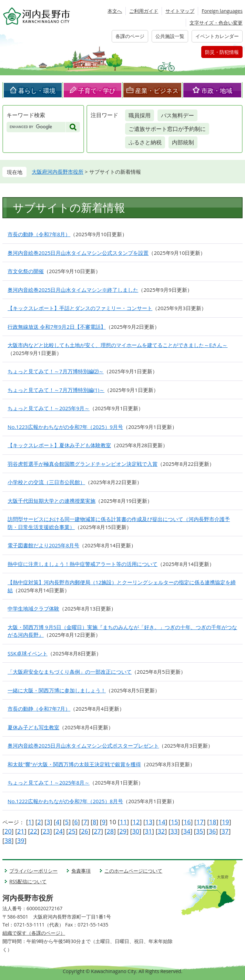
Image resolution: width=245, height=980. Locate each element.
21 (21, 831)
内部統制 (183, 142)
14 (162, 822)
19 (226, 822)
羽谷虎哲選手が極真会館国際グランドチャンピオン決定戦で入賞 (83, 464)
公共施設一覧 (170, 36)
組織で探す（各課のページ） (34, 933)
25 (72, 831)
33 (174, 831)
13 (149, 822)
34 (187, 831)
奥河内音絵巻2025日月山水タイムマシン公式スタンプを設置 (78, 253)
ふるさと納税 (145, 142)
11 (124, 822)
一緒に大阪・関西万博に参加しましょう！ (57, 690)
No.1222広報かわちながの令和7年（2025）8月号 (65, 801)
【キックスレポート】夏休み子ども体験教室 (59, 445)
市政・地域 (217, 90)
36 (212, 831)
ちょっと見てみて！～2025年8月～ (49, 782)
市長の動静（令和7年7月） (39, 709)
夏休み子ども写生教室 (33, 727)
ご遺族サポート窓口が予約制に (167, 129)
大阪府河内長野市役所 (58, 172)
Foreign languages (222, 11)
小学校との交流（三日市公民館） (46, 482)
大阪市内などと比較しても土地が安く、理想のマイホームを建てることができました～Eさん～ (118, 345)
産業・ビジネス (157, 90)
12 (136, 822)
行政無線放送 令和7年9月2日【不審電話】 (57, 327)
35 (200, 831)
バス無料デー (177, 115)
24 (59, 831)
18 (213, 822)
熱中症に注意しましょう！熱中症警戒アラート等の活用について (83, 564)
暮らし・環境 (37, 90)
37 (225, 831)
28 (110, 831)
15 (175, 822)
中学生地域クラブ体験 (33, 608)
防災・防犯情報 (222, 52)
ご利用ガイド (144, 11)
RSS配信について (28, 881)
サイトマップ (180, 11)
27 (97, 831)
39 (21, 840)
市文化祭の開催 (26, 271)
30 (136, 831)
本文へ (115, 11)
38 (8, 840)
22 (34, 831)
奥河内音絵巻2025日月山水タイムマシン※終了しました (73, 290)
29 (123, 831)
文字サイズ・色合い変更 (216, 23)
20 (8, 831)
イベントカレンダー (217, 36)
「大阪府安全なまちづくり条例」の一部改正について (70, 672)
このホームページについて (133, 871)
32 (161, 831)
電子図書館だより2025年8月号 (43, 545)
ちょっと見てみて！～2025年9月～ (49, 408)
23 (46, 831)
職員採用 (140, 115)
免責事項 (81, 871)
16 (187, 822)
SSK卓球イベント (28, 653)
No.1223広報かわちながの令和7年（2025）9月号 (65, 427)
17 (200, 822)
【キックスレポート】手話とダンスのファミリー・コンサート (80, 308)
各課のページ (130, 36)
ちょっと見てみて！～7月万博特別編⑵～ (56, 371)
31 (149, 831)
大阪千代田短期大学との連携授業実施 (52, 501)
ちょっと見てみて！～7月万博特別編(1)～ (56, 390)
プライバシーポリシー (33, 871)
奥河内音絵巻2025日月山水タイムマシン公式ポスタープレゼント (83, 746)
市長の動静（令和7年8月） (39, 234)
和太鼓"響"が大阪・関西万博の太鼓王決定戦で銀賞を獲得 (74, 764)
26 (85, 831)
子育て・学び (97, 90)
